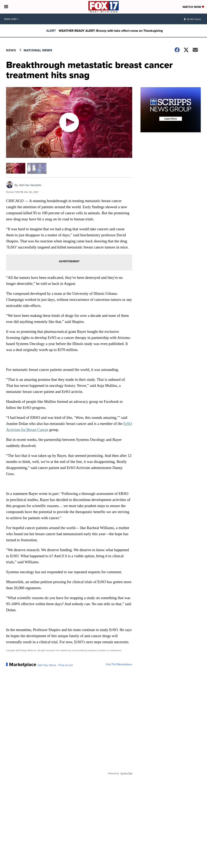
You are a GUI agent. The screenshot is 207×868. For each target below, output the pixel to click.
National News (38, 50)
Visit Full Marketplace (119, 664)
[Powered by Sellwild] (126, 774)
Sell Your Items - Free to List (55, 665)
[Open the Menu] (6, 7)
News (11, 50)
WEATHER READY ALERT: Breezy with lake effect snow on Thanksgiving (111, 31)
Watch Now (193, 7)
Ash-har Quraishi (30, 185)
